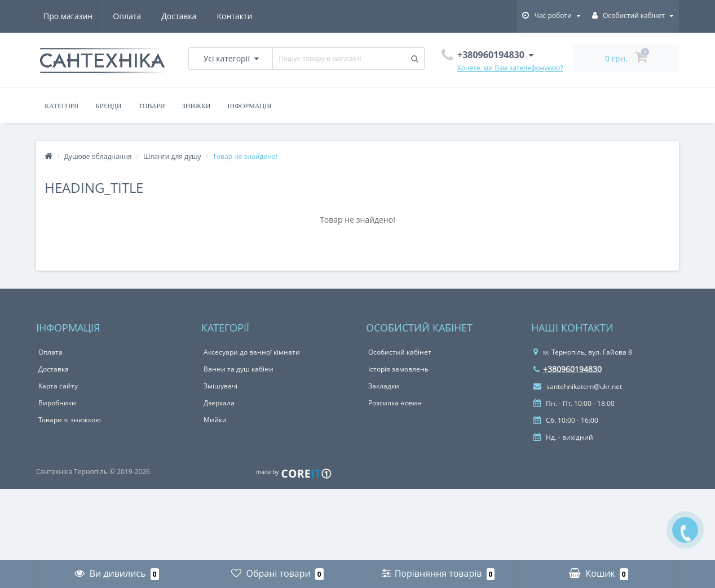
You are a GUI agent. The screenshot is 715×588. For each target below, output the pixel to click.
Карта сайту (58, 386)
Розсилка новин (395, 403)
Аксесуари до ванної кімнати (252, 352)
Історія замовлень (398, 369)
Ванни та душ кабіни (239, 369)
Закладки (384, 386)
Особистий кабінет (400, 352)
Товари (152, 106)
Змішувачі (220, 386)
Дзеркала (219, 403)
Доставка (179, 16)
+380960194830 (568, 369)
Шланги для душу (172, 156)
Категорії (61, 106)
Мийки (215, 420)
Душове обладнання (98, 156)
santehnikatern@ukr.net (578, 386)
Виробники (57, 403)
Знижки (197, 106)
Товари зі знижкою (70, 420)
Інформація (250, 106)
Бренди (108, 106)
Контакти (234, 16)
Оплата (127, 16)
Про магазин (68, 16)
